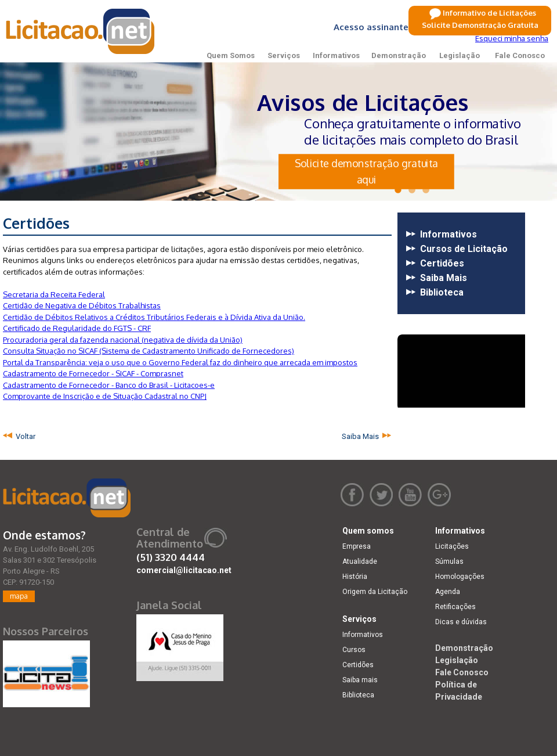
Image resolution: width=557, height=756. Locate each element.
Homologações (460, 577)
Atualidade (360, 561)
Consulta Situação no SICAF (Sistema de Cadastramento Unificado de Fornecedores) (149, 351)
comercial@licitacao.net (184, 570)
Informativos (336, 55)
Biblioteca (358, 695)
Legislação (460, 55)
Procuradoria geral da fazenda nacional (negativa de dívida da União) (123, 340)
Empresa (357, 546)
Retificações (455, 607)
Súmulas (449, 561)
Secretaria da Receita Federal (54, 294)
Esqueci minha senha (512, 38)
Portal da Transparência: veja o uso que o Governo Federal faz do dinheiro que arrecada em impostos (180, 362)
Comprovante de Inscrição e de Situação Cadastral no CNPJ (105, 396)
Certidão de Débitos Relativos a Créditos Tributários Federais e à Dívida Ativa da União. (154, 317)
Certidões (358, 665)
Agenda (448, 592)
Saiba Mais (362, 436)
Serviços (284, 55)
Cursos (354, 650)
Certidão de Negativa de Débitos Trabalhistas (82, 305)
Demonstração (399, 55)
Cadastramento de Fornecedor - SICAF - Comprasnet (93, 373)
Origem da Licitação (375, 592)
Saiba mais (360, 680)
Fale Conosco (520, 55)
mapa (19, 596)
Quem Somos (231, 55)
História (355, 577)
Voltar (24, 436)
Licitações (452, 546)
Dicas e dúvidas (461, 622)
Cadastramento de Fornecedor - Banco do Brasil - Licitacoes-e (109, 385)
